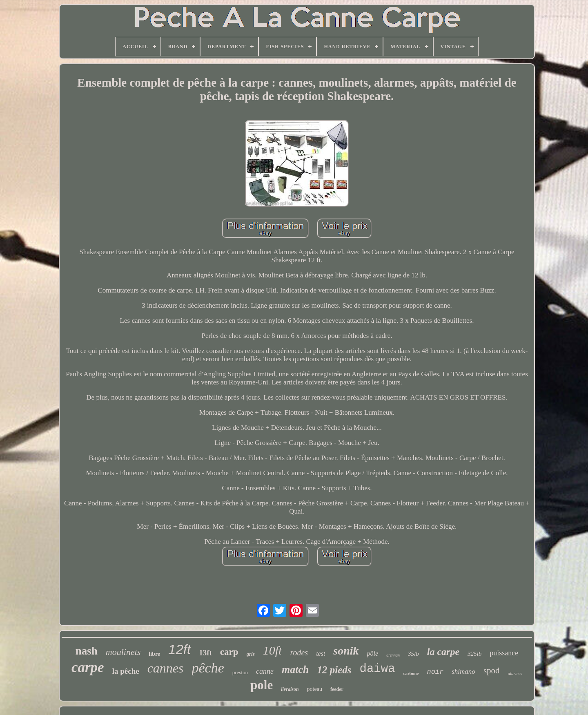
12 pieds (334, 670)
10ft (273, 650)
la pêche (126, 671)
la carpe (443, 652)
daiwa (378, 669)
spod (492, 670)
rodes (299, 652)
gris (251, 654)
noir (435, 672)
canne (265, 671)
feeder (337, 689)
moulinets (123, 652)
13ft (205, 653)
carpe (88, 667)
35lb (413, 654)
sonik (346, 651)
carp (229, 652)
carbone (411, 673)
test (321, 654)
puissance (504, 653)
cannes (166, 668)
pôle (373, 654)
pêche (208, 668)
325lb (474, 654)
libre (154, 654)
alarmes (515, 673)
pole (262, 685)
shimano (463, 671)
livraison (290, 689)
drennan (393, 655)
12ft (179, 649)
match (295, 669)
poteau (315, 689)
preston (240, 672)
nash (87, 651)
